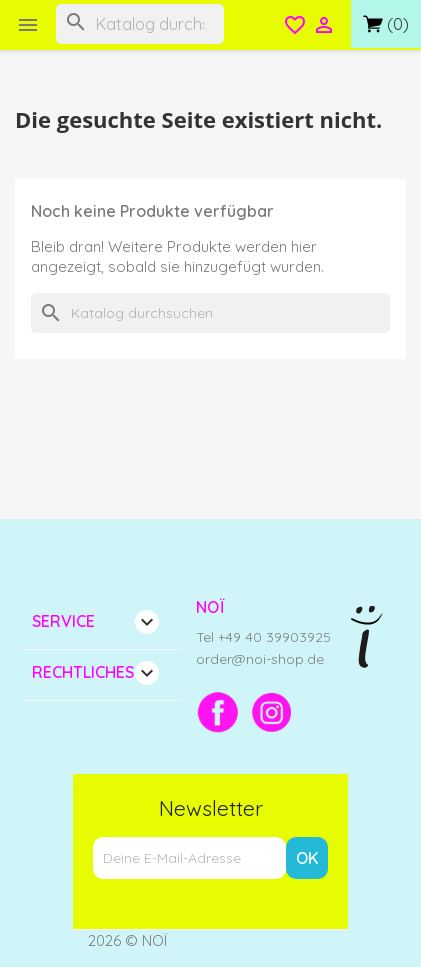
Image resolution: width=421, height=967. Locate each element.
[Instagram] (272, 712)
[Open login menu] (324, 27)
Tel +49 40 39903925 (263, 637)
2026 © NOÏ (128, 940)
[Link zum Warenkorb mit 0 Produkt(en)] (386, 24)
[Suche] (140, 24)
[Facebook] (218, 712)
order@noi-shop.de (260, 659)
